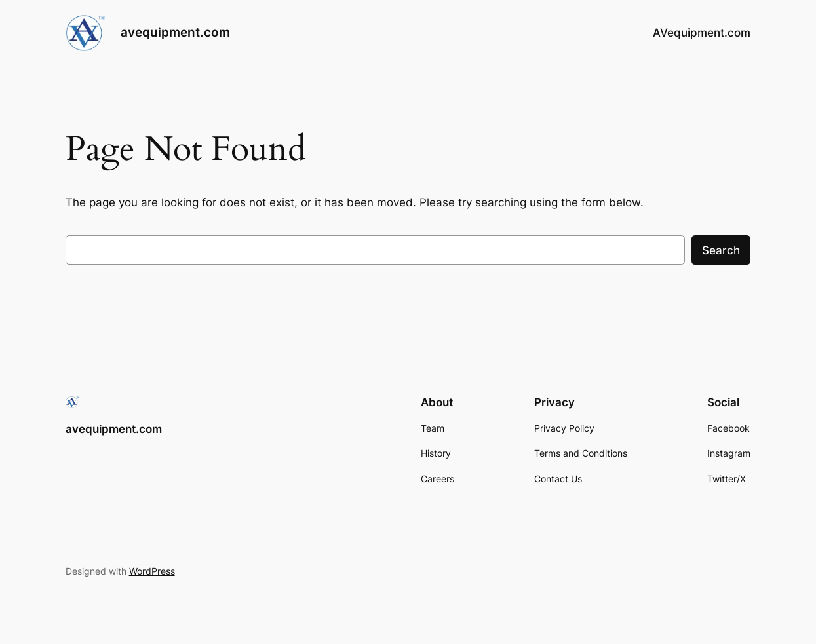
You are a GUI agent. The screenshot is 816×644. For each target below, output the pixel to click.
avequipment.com (175, 32)
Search (721, 250)
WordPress (152, 571)
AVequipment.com (702, 33)
